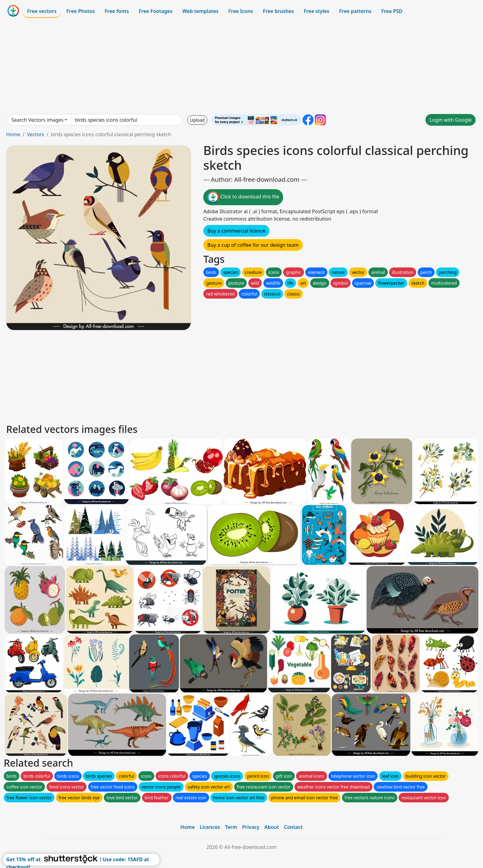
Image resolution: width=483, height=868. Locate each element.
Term (231, 827)
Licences (210, 827)
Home (13, 134)
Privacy (251, 827)
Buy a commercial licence (236, 231)
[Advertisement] (241, 66)
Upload (197, 120)
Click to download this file (243, 197)
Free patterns (355, 11)
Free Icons (241, 11)
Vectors (35, 134)
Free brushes (278, 11)
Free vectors (42, 11)
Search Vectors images (37, 120)
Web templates (200, 11)
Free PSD (392, 11)
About (272, 827)
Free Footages (156, 11)
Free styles (317, 11)
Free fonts (117, 11)
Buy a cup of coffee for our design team (253, 245)
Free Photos (80, 11)
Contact (293, 827)
